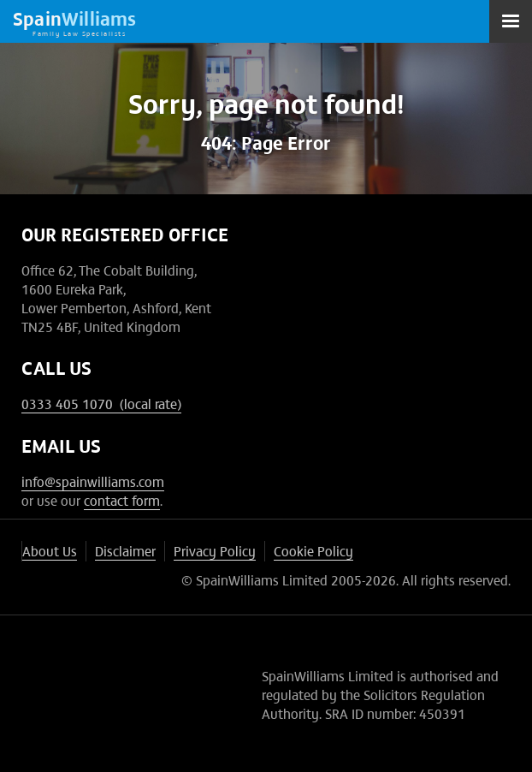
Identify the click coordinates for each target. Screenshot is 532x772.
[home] (75, 21)
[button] (511, 21)
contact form (122, 500)
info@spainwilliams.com (93, 481)
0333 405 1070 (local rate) (101, 403)
